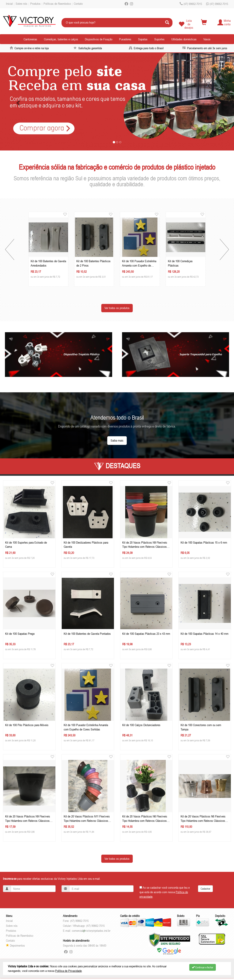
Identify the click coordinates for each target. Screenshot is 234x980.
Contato (78, 4)
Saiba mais (117, 440)
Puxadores (125, 39)
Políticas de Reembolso (57, 4)
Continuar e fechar (203, 967)
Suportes (159, 39)
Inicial (9, 4)
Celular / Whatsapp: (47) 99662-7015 (84, 926)
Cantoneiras (30, 39)
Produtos (35, 4)
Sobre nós (21, 4)
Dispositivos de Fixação (99, 39)
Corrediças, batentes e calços (61, 39)
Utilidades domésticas (184, 39)
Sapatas (143, 39)
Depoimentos (15, 945)
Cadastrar (205, 889)
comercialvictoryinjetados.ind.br (91, 931)
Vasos (207, 39)
